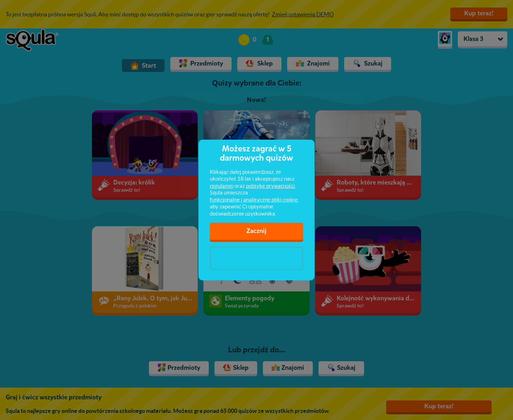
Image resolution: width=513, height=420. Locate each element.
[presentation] (256, 258)
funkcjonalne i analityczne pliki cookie (254, 200)
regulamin (222, 186)
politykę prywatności (270, 186)
